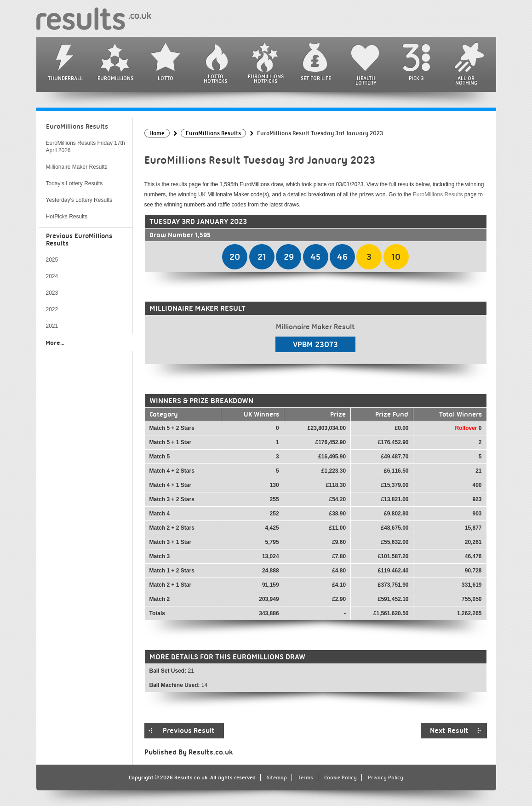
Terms (306, 777)
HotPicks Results (67, 217)
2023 (52, 293)
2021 (52, 326)
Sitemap (277, 777)
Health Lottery (366, 80)
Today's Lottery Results (74, 183)
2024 (52, 276)
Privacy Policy (386, 777)
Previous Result (189, 731)
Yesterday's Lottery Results (79, 200)
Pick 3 (416, 78)
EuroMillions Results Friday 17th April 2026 (86, 147)
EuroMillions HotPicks (266, 79)
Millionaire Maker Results (77, 167)
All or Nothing (466, 80)
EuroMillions (115, 78)
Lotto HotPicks (215, 79)
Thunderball (65, 78)
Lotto (166, 78)
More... (55, 343)
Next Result (449, 731)
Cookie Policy (340, 777)
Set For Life (316, 78)
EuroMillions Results (438, 194)
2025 (52, 260)
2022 (52, 309)
